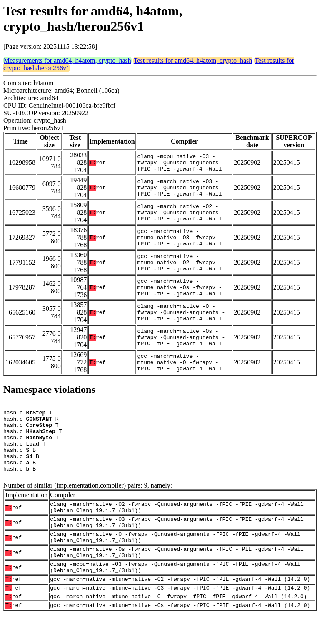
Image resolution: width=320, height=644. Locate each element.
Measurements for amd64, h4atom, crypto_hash (67, 61)
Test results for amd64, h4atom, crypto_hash (193, 61)
